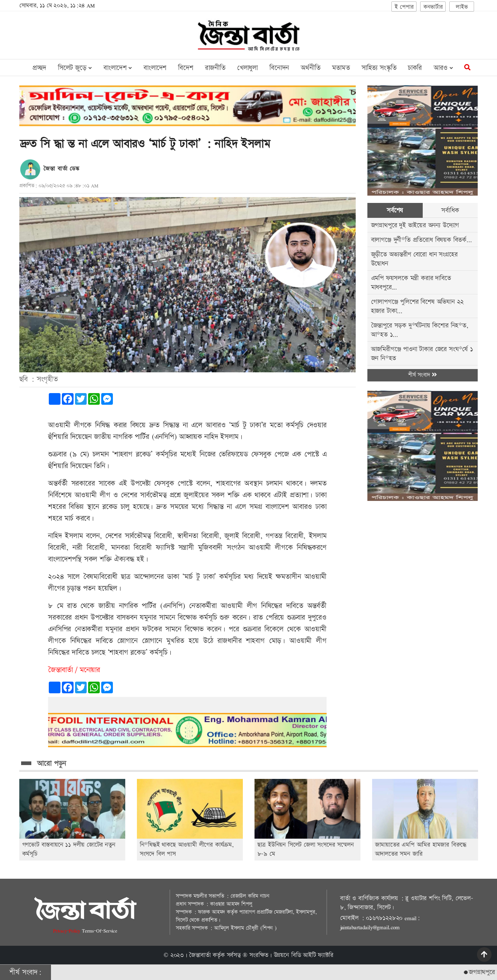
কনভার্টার (433, 7)
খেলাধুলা (247, 68)
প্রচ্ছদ (39, 68)
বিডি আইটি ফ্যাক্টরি (312, 955)
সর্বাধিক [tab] (450, 210)
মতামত (341, 68)
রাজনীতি (215, 68)
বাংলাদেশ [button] (118, 68)
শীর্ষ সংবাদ (422, 375)
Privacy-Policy (68, 931)
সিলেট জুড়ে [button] (75, 68)
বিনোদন (279, 68)
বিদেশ (186, 68)
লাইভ (462, 7)
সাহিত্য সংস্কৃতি (379, 68)
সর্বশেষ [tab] (395, 210)
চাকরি (415, 68)
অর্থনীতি (310, 68)
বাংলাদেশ (155, 68)
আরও (443, 68)
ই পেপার (404, 7)
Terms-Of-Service (100, 931)
